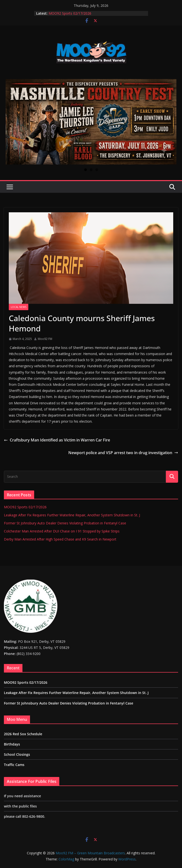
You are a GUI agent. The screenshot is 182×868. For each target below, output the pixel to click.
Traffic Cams (14, 765)
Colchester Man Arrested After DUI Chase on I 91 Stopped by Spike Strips (62, 531)
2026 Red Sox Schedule (23, 734)
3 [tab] (97, 170)
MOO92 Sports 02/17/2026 (70, 13)
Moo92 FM (45, 339)
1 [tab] (86, 170)
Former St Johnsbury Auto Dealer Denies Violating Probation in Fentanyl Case (65, 523)
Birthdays (12, 744)
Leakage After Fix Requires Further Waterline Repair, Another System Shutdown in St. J (72, 515)
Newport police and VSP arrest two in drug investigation (123, 453)
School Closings (17, 754)
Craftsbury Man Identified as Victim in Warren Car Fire (57, 440)
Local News (19, 307)
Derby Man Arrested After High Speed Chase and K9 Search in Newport (60, 539)
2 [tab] (91, 170)
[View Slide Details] (91, 122)
